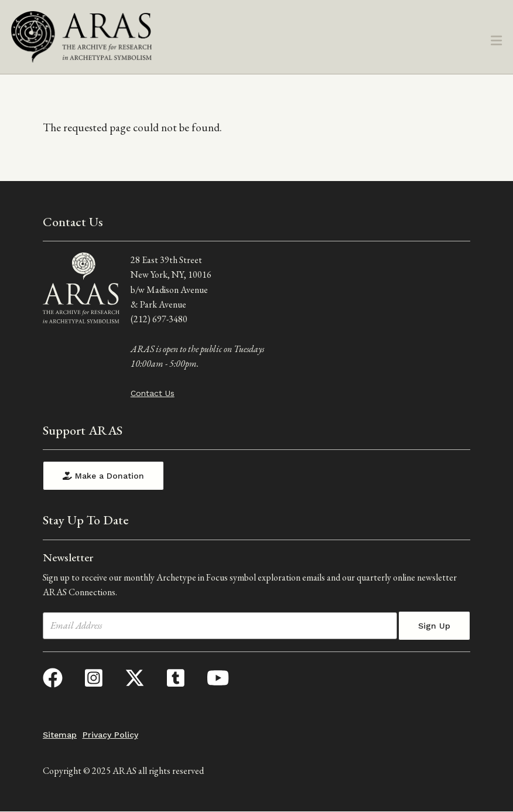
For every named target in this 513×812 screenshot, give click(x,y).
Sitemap (60, 735)
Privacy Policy (110, 735)
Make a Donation (103, 476)
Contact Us (153, 393)
